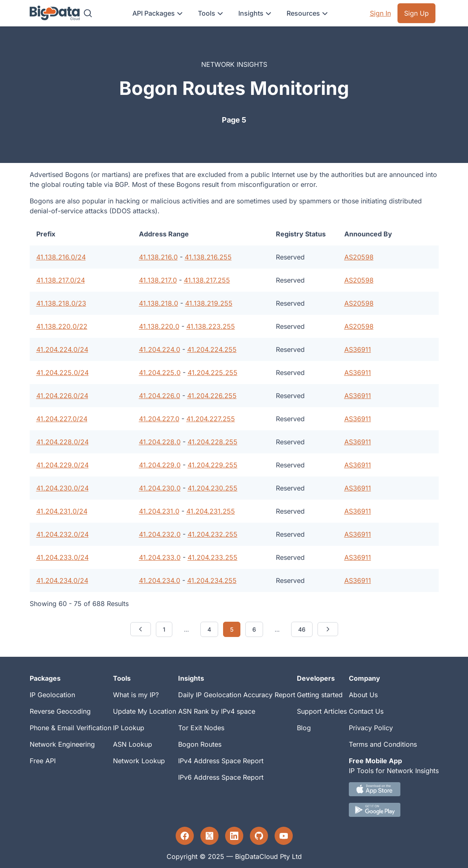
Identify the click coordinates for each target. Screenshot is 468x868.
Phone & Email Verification (71, 728)
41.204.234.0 (160, 580)
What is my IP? (136, 695)
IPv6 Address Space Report (221, 777)
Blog (304, 728)
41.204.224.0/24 (62, 349)
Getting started (320, 695)
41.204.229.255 (213, 465)
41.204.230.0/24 (62, 488)
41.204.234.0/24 (62, 580)
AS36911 (358, 349)
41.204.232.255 (213, 534)
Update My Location (145, 711)
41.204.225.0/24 (62, 373)
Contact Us (366, 711)
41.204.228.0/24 (62, 442)
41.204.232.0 (160, 534)
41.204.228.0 (160, 442)
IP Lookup (129, 728)
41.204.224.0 (160, 349)
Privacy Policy (371, 728)
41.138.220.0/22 (62, 326)
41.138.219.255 (209, 303)
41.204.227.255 (211, 419)
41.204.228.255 (213, 442)
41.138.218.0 (159, 303)
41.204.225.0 (160, 373)
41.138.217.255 (207, 280)
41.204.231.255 (211, 511)
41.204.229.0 (160, 465)
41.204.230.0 (160, 488)
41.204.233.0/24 (62, 557)
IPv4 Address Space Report (221, 761)
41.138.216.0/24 (61, 257)
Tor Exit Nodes (201, 728)
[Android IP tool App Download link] (394, 810)
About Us (363, 695)
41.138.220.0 (159, 326)
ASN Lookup (133, 744)
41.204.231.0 (159, 511)
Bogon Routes (200, 744)
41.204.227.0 (159, 419)
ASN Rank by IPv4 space (217, 711)
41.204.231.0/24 (62, 511)
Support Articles (322, 711)
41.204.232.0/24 (62, 534)
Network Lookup (139, 761)
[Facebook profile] (185, 836)
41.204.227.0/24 (62, 419)
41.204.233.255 (213, 557)
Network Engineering (62, 744)
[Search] (88, 13)
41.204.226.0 (160, 396)
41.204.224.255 (212, 349)
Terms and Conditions (383, 744)
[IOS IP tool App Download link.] (394, 789)
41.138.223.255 (211, 326)
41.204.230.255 (213, 488)
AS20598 (359, 257)
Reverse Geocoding (60, 711)
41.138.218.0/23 (61, 303)
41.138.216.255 (208, 257)
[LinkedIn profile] (234, 836)
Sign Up (416, 13)
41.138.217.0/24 (61, 280)
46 (302, 629)
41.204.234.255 (212, 580)
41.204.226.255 (212, 396)
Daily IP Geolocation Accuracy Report (237, 695)
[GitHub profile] (259, 836)
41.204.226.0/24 (62, 396)
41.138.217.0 (158, 280)
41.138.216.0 (158, 257)
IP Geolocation (52, 695)
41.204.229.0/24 (62, 465)
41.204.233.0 (160, 557)
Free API (43, 761)
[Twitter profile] (209, 836)
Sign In (380, 13)
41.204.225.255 (213, 373)
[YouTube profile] (284, 836)
